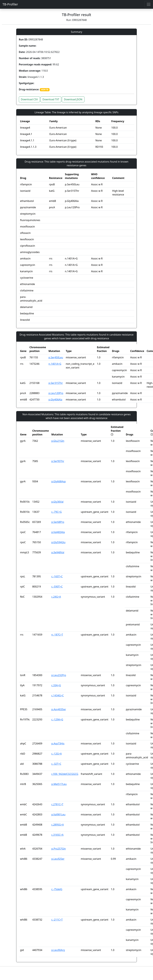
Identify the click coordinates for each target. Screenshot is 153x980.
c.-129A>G (57, 719)
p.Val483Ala (58, 532)
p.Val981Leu (58, 814)
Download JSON (73, 99)
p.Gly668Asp (59, 481)
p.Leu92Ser (58, 859)
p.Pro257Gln (59, 849)
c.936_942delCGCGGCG (65, 774)
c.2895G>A (58, 825)
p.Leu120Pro (56, 393)
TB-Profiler (10, 4)
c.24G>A (56, 597)
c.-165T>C (57, 576)
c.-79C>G (57, 512)
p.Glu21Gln (58, 441)
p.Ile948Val (58, 552)
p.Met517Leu (59, 784)
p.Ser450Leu (56, 357)
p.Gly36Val (57, 502)
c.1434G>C (58, 695)
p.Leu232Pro (59, 675)
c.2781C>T (57, 804)
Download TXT (51, 99)
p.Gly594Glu (58, 542)
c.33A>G (56, 685)
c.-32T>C (56, 764)
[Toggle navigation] (149, 4)
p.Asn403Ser (59, 709)
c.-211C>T (57, 920)
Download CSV (29, 99)
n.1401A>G (55, 364)
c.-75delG (57, 889)
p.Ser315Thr (56, 383)
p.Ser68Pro (58, 522)
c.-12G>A (57, 754)
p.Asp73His (58, 744)
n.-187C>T (57, 635)
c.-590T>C (57, 587)
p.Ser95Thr (58, 461)
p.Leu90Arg (58, 950)
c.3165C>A (57, 835)
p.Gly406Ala (55, 400)
